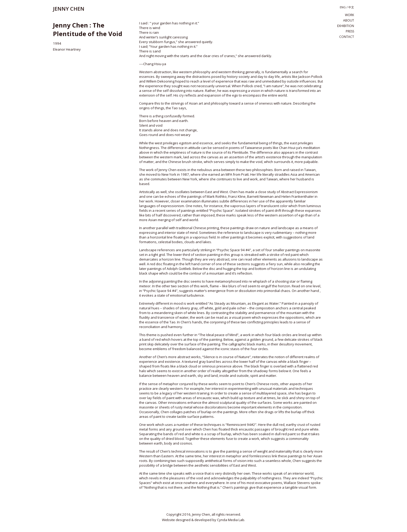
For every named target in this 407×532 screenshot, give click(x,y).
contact (347, 37)
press (350, 31)
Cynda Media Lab (231, 520)
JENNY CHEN (69, 9)
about (349, 20)
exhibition (346, 26)
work (350, 15)
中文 (351, 7)
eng (343, 7)
